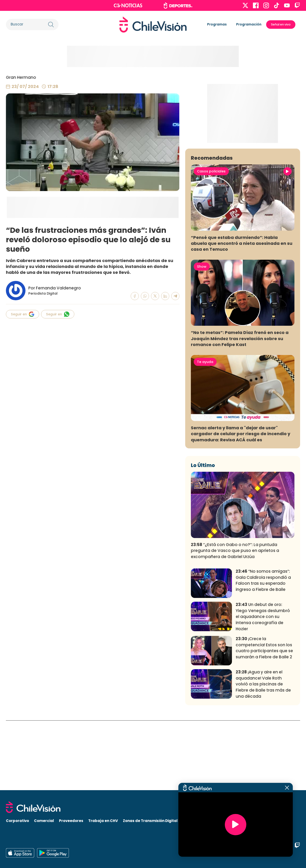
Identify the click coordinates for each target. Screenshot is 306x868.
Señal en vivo (281, 24)
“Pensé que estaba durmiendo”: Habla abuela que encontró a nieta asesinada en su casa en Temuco (242, 313)
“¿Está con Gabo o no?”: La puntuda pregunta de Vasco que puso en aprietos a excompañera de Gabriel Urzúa (235, 620)
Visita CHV (192, 821)
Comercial (44, 821)
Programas (217, 24)
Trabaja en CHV (103, 821)
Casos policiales (211, 241)
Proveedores (71, 821)
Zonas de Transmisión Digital (150, 821)
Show (202, 336)
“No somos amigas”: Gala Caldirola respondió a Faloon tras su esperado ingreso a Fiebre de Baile (263, 650)
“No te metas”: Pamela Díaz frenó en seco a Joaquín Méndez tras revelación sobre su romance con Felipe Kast (240, 408)
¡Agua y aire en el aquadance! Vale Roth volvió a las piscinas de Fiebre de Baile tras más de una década (263, 754)
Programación (249, 24)
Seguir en (23, 314)
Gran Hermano (21, 77)
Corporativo (17, 821)
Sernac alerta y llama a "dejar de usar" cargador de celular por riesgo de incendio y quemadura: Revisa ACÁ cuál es (241, 503)
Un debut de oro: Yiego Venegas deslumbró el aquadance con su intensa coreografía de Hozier (263, 686)
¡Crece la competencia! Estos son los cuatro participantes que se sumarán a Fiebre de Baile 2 (264, 718)
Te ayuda (205, 432)
